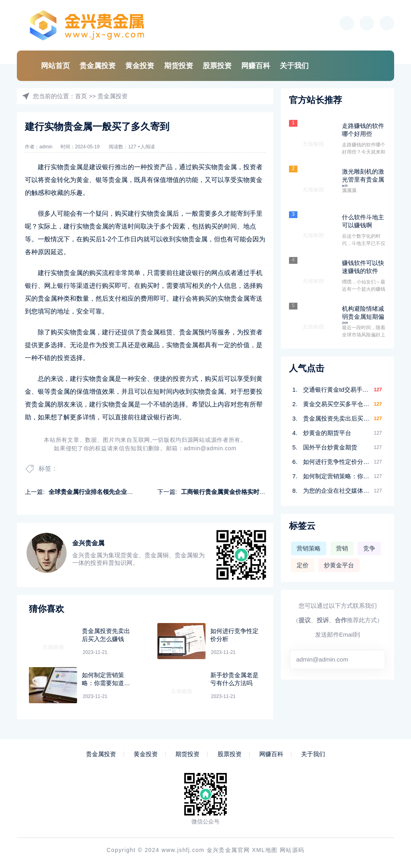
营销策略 (309, 548)
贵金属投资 (98, 66)
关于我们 (294, 66)
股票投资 (217, 66)
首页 (81, 96)
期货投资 (179, 66)
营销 (342, 548)
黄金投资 (140, 66)
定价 (303, 565)
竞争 (369, 548)
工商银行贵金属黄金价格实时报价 (226, 492)
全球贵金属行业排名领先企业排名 (94, 492)
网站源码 (292, 850)
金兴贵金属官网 (228, 850)
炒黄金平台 (339, 565)
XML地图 (265, 850)
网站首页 (55, 66)
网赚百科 (256, 66)
